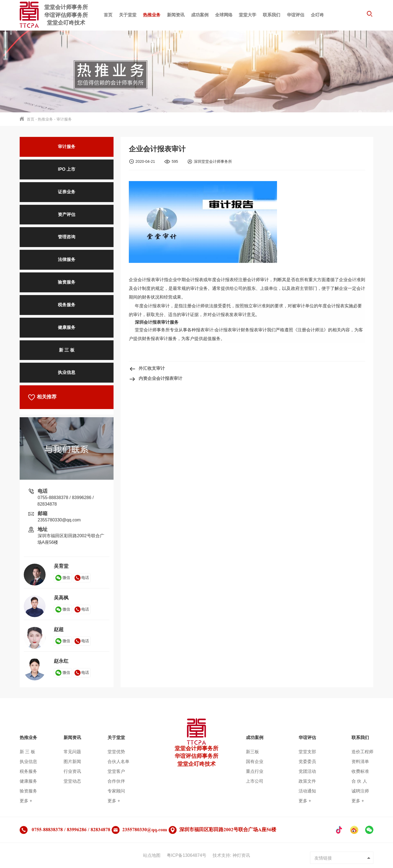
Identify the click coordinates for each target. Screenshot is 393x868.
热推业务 (152, 15)
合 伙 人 (359, 781)
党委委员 (307, 762)
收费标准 (360, 771)
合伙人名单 (118, 762)
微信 (63, 578)
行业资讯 (72, 771)
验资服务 (67, 282)
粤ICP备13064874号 (187, 855)
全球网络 (224, 15)
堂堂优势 (116, 752)
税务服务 (67, 305)
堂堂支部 (307, 752)
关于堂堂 (128, 15)
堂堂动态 (72, 781)
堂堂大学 (248, 15)
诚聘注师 (360, 791)
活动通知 (307, 791)
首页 (108, 15)
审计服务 (64, 119)
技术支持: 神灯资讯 (231, 855)
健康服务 (67, 327)
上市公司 (255, 781)
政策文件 (307, 781)
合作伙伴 (116, 781)
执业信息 (67, 372)
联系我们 (272, 15)
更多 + (26, 801)
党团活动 (307, 771)
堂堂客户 (116, 771)
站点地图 (152, 855)
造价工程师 (362, 752)
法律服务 (67, 259)
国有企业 (255, 762)
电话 (82, 578)
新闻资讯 (176, 15)
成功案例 (200, 15)
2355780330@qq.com (59, 520)
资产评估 (67, 214)
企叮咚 (317, 15)
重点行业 (255, 771)
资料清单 (360, 762)
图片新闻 (72, 762)
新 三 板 (67, 350)
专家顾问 (116, 791)
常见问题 (72, 752)
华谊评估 (296, 15)
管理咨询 (67, 237)
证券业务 (67, 192)
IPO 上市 (67, 169)
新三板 (252, 752)
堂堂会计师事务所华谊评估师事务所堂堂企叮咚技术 (196, 747)
